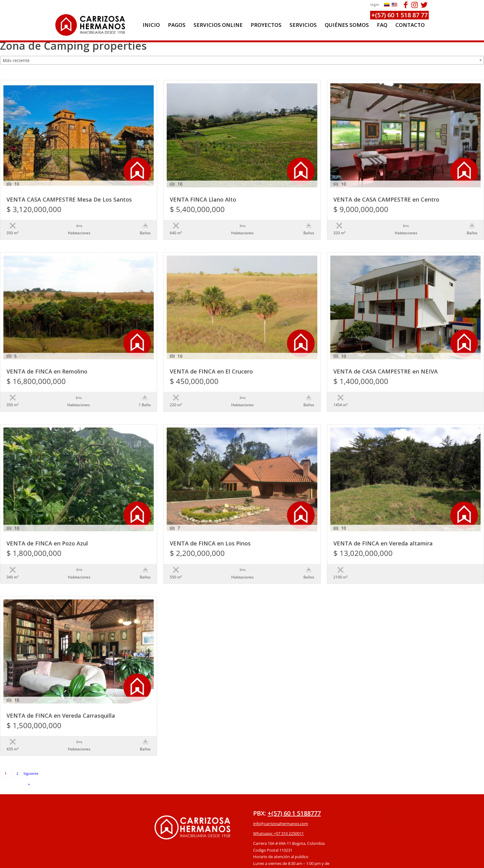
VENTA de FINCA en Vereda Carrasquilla (61, 678)
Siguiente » (29, 724)
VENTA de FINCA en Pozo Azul (47, 518)
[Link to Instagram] (415, 5)
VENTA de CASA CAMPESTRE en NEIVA (386, 359)
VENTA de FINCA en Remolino (47, 359)
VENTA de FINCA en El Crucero (211, 359)
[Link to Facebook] (405, 5)
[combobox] (242, 60)
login (375, 4)
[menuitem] (151, 25)
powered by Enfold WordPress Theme (277, 860)
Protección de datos (271, 829)
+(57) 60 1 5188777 (294, 763)
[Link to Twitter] (424, 5)
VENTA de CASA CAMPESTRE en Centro (386, 200)
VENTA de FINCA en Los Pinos (210, 518)
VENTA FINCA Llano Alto (203, 200)
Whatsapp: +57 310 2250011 (278, 783)
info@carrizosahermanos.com (281, 773)
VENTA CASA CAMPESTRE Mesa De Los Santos (69, 200)
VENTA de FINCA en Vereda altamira (383, 518)
